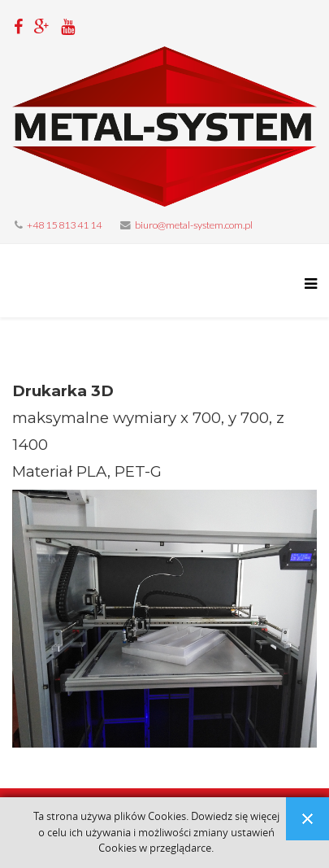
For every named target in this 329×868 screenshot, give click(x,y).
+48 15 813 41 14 (64, 225)
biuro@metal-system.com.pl (194, 225)
